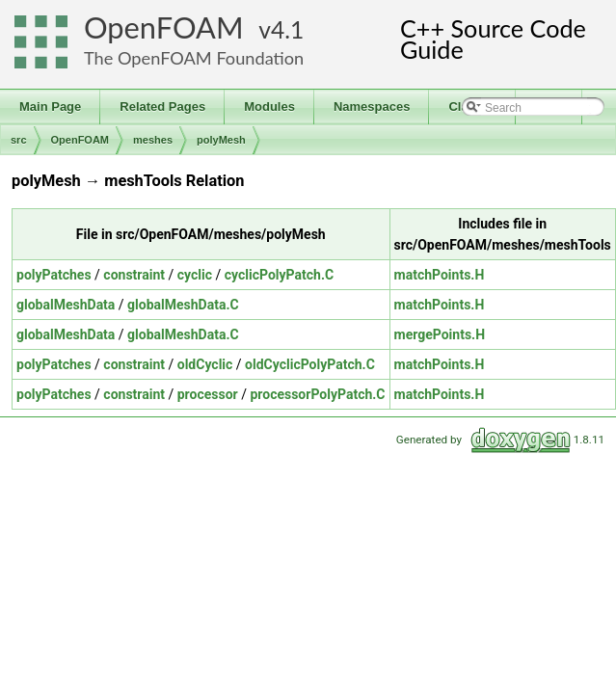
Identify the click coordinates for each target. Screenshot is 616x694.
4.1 (287, 29)
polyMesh (221, 140)
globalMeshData (66, 305)
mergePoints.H (440, 334)
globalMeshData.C (183, 305)
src (19, 140)
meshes (153, 140)
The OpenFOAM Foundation (194, 58)
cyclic (195, 275)
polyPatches (54, 275)
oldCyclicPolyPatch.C (310, 364)
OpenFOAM (164, 27)
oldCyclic (205, 364)
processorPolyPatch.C (317, 394)
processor (208, 394)
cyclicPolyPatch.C (279, 275)
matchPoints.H (440, 275)
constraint (134, 275)
